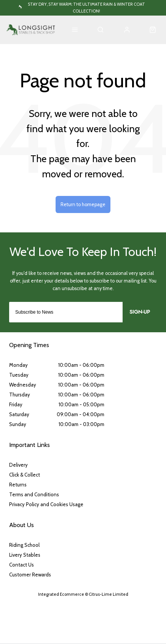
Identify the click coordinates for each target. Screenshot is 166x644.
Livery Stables (25, 555)
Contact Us (22, 565)
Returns (18, 485)
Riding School (24, 545)
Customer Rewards (30, 575)
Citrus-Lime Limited (109, 594)
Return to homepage (83, 204)
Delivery (18, 465)
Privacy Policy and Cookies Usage (46, 504)
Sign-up (140, 312)
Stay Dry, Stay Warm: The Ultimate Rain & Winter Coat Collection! (86, 7)
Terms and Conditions (34, 494)
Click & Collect (25, 475)
